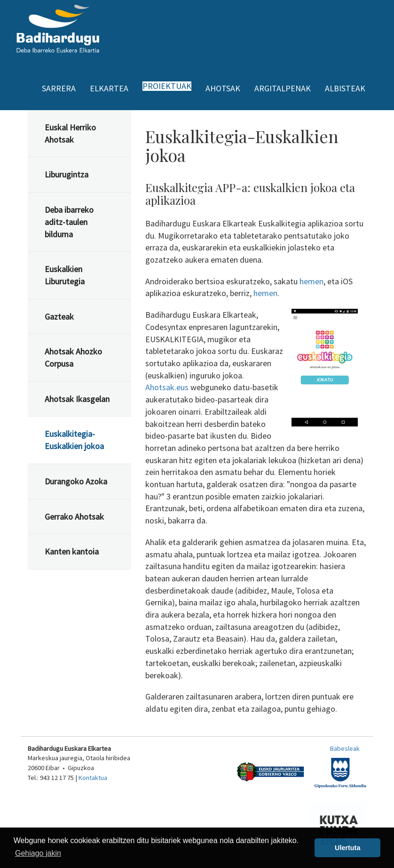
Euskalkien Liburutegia (65, 275)
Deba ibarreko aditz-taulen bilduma (69, 222)
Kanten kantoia (72, 551)
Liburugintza (67, 174)
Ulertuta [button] (347, 848)
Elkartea (109, 88)
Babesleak (345, 748)
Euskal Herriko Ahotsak (70, 133)
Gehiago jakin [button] (38, 853)
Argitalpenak (283, 88)
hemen (311, 281)
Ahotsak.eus (167, 387)
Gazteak (59, 317)
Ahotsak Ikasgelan (77, 399)
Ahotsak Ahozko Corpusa (73, 358)
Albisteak (345, 88)
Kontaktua (93, 778)
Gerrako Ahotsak (74, 517)
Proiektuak (167, 86)
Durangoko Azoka (76, 481)
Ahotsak (223, 88)
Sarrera (59, 88)
